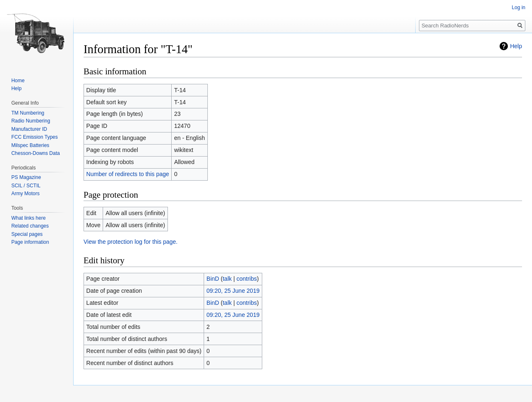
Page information (30, 242)
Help (516, 46)
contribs (247, 279)
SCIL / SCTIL (26, 186)
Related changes (30, 226)
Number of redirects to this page (128, 174)
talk (227, 279)
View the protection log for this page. (131, 242)
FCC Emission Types (34, 137)
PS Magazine (26, 177)
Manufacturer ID (29, 129)
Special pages (27, 234)
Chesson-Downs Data (36, 153)
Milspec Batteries (30, 145)
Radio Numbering (31, 121)
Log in (518, 7)
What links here (28, 218)
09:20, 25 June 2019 (233, 291)
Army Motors (25, 194)
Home (18, 81)
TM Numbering (28, 113)
